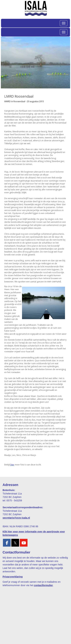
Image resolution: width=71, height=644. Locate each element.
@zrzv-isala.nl (16, 518)
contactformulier (43, 585)
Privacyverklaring (13, 577)
